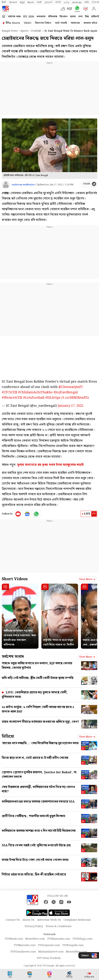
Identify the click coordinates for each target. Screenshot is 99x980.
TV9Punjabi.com (73, 945)
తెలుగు (31, 2)
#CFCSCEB (9, 392)
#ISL (49, 398)
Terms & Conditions (59, 926)
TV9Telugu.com (83, 939)
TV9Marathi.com (25, 945)
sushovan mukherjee (23, 185)
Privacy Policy (34, 926)
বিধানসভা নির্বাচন (43, 23)
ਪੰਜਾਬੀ (58, 2)
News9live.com (35, 939)
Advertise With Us (49, 920)
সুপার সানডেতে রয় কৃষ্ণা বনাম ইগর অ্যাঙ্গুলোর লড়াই (50, 465)
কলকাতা (41, 17)
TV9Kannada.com (59, 939)
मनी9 (87, 2)
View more (87, 579)
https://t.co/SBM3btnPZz (71, 398)
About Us (28, 920)
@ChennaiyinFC (71, 387)
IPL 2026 (29, 17)
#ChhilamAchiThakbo (35, 392)
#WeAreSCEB (12, 398)
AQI (69, 9)
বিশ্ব (87, 17)
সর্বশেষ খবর (14, 17)
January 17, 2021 (71, 406)
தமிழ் (67, 2)
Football (36, 31)
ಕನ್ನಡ (22, 2)
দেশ (80, 17)
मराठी (39, 2)
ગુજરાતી (48, 2)
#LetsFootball (34, 398)
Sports (25, 31)
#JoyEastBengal (66, 392)
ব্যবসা (73, 17)
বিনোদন (64, 17)
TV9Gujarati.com (49, 945)
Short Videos (15, 579)
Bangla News (10, 31)
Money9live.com (77, 952)
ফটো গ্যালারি (61, 23)
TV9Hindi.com (14, 939)
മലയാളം (77, 2)
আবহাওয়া (75, 23)
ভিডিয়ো (8, 737)
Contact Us (13, 920)
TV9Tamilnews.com (23, 952)
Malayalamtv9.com (51, 952)
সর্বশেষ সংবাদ (13, 657)
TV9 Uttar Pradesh (49, 958)
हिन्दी (4, 2)
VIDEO (28, 23)
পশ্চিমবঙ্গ (53, 17)
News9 (13, 2)
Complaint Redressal (77, 920)
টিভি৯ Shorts (13, 23)
